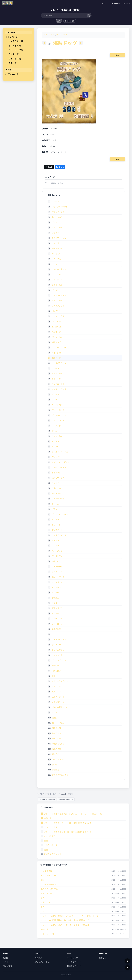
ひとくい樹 (56, 321)
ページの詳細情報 (47, 799)
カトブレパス (57, 405)
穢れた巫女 (57, 733)
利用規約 (39, 958)
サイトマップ (72, 958)
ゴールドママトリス (60, 639)
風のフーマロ (57, 692)
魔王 (54, 676)
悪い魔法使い (57, 327)
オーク (55, 264)
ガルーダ (55, 613)
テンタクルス (57, 436)
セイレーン (56, 379)
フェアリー (56, 243)
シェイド (55, 233)
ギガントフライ (58, 759)
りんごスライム (58, 227)
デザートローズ (58, 410)
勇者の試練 (56, 353)
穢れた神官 (57, 728)
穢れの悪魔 (57, 749)
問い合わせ (13, 74)
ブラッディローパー (60, 514)
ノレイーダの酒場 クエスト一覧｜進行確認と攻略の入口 (68, 823)
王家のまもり (57, 488)
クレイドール (57, 483)
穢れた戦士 (57, 738)
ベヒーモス (56, 634)
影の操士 (55, 598)
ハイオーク (56, 332)
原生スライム (57, 608)
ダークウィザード (59, 415)
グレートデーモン (59, 660)
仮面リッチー (57, 718)
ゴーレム (55, 504)
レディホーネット (59, 269)
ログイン (126, 3)
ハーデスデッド (58, 551)
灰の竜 (55, 765)
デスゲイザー (57, 645)
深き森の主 (57, 754)
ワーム (55, 431)
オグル (55, 603)
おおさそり (56, 254)
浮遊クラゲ (56, 342)
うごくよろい (57, 274)
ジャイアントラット (60, 207)
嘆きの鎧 (55, 665)
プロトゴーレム (58, 624)
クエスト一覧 (15, 59)
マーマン (55, 441)
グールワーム (57, 566)
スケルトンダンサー (60, 389)
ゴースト (55, 290)
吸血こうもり (57, 285)
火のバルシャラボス (60, 681)
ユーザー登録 (115, 3)
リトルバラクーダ (59, 363)
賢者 (46, 841)
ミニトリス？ (57, 519)
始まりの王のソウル (60, 775)
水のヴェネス (57, 686)
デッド (55, 222)
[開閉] (6, 41)
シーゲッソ (56, 368)
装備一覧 (13, 63)
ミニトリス (56, 259)
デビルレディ (57, 556)
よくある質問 (15, 46)
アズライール (57, 400)
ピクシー (55, 509)
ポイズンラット (58, 311)
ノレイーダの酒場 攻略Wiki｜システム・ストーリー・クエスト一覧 (73, 814)
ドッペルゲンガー (59, 650)
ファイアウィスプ (59, 467)
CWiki (5, 958)
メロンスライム (58, 702)
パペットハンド (58, 337)
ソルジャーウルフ (59, 316)
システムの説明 (16, 41)
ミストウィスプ (58, 446)
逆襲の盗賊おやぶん (60, 707)
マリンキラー (57, 457)
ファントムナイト (59, 295)
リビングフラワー (59, 347)
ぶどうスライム (58, 373)
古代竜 (55, 712)
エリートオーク (58, 577)
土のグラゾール (58, 697)
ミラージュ (56, 394)
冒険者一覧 (14, 54)
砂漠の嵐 (56, 770)
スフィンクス (57, 426)
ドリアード (56, 525)
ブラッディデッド (59, 280)
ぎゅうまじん (57, 473)
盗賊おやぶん (57, 248)
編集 (117, 55)
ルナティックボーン (60, 561)
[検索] (89, 15)
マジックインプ (58, 212)
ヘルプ (105, 3)
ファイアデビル (58, 306)
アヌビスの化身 (58, 420)
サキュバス (56, 540)
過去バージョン (66, 799)
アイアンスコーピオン (61, 462)
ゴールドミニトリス (60, 452)
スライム (55, 201)
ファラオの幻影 (58, 499)
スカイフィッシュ (59, 238)
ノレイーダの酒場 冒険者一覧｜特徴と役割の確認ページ (68, 832)
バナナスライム (58, 300)
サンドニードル (58, 384)
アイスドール (57, 530)
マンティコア (57, 619)
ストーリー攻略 (16, 50)
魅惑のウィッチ (58, 478)
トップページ (12, 37)
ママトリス (56, 546)
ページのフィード (74, 962)
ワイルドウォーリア (60, 535)
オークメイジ (57, 582)
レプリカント (57, 655)
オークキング (57, 587)
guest (64, 794)
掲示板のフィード (74, 966)
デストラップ (57, 493)
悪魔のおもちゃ (58, 744)
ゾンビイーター (58, 572)
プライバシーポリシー (44, 962)
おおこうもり (57, 217)
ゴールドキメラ (58, 723)
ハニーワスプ (57, 592)
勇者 (46, 850)
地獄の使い (56, 671)
